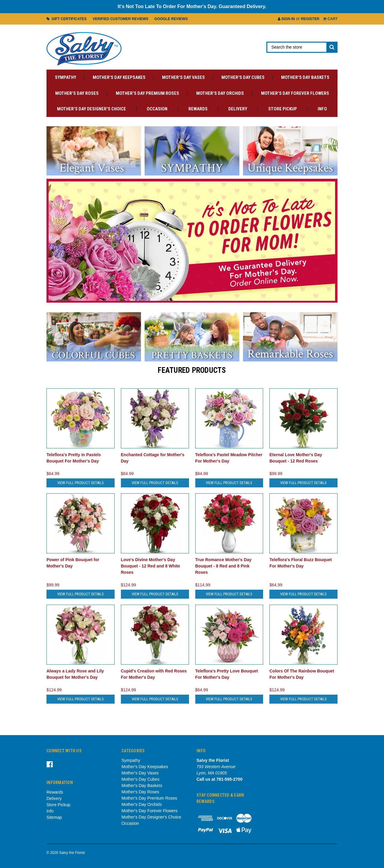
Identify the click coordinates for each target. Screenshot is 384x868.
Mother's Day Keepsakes (119, 77)
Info (322, 109)
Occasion (157, 109)
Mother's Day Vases (183, 77)
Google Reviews (171, 19)
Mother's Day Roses (77, 93)
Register (310, 19)
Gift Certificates (67, 19)
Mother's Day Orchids (220, 93)
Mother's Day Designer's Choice (91, 109)
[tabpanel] (192, 241)
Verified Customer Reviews (121, 19)
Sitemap (54, 817)
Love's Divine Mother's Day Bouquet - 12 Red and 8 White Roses (151, 566)
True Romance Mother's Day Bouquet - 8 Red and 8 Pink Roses (223, 566)
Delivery (238, 109)
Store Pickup (283, 109)
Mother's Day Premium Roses (147, 93)
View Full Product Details (81, 483)
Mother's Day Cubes (243, 77)
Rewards (198, 109)
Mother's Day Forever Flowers (295, 93)
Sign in (286, 19)
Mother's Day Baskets (305, 77)
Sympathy (66, 77)
